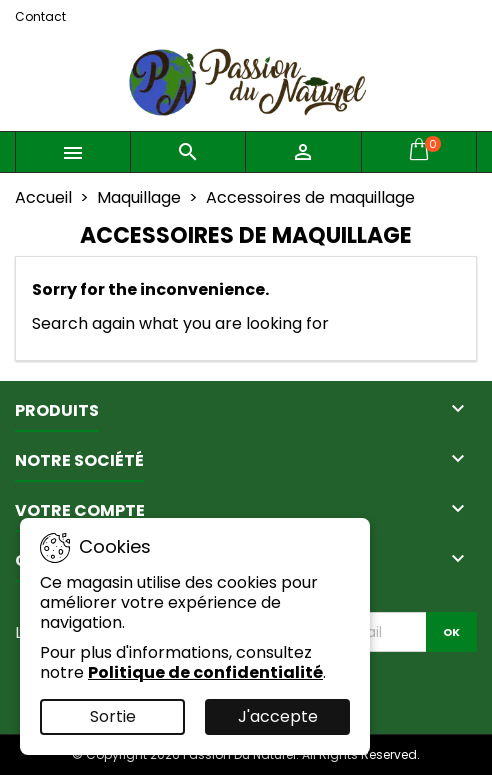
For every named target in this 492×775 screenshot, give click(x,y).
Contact (40, 16)
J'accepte (278, 716)
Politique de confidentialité (205, 672)
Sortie (113, 716)
